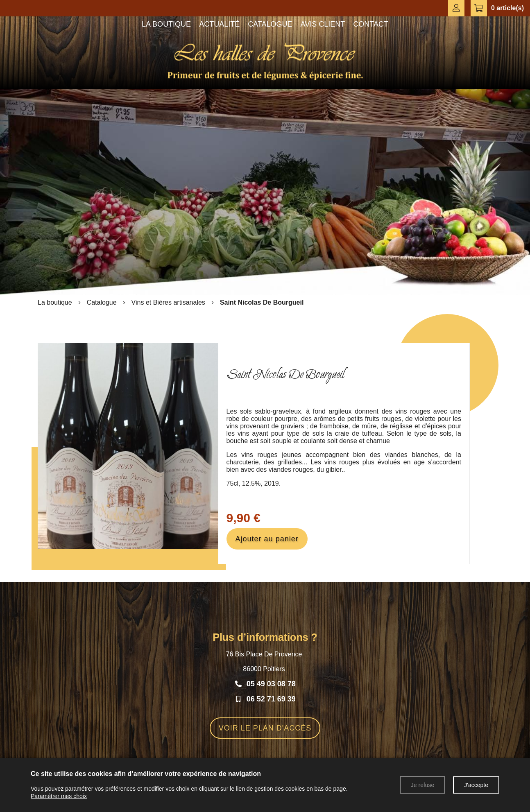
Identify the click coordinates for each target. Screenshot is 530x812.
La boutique (55, 302)
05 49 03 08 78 (271, 684)
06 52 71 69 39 (271, 699)
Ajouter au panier (267, 539)
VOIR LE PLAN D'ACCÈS (265, 728)
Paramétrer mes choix (59, 796)
